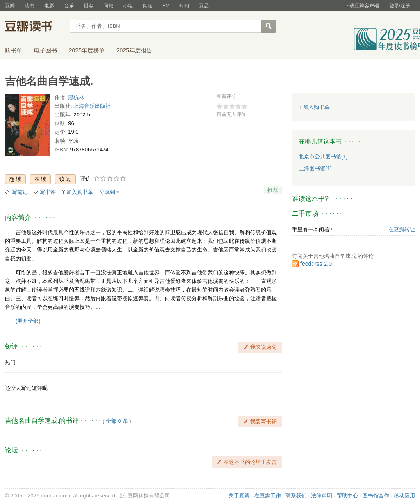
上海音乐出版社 (92, 106)
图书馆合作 (376, 496)
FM (166, 6)
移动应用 (404, 496)
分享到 (107, 192)
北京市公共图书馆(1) (323, 156)
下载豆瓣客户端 (362, 6)
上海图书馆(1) (315, 168)
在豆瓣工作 (268, 496)
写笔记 (20, 192)
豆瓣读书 (35, 27)
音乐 (69, 6)
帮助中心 (347, 496)
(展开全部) (28, 321)
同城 (108, 6)
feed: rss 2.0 (316, 264)
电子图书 (46, 50)
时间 (184, 6)
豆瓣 (10, 6)
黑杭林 (76, 97)
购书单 (14, 50)
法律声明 (322, 496)
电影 (49, 6)
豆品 (204, 6)
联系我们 (296, 496)
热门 (10, 362)
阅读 (148, 6)
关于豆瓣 (239, 496)
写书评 (48, 192)
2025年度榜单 (87, 50)
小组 (128, 6)
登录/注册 (400, 6)
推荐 (273, 190)
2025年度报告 (134, 50)
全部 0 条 (117, 421)
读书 (30, 6)
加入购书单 (80, 192)
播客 (89, 6)
